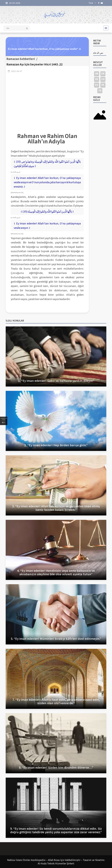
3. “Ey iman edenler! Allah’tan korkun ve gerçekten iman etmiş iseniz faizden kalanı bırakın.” (56, 508)
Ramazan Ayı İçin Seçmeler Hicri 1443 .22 (34, 64)
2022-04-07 (17, 71)
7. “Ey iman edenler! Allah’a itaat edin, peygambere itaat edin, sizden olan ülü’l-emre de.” (56, 701)
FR (97, 79)
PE (103, 85)
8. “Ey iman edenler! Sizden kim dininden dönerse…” (56, 767)
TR (100, 90)
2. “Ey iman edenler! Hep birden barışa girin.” (56, 445)
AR (97, 73)
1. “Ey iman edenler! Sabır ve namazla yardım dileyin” (56, 381)
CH (103, 79)
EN (103, 73)
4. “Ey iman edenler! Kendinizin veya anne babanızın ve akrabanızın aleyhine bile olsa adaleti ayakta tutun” (56, 572)
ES (97, 85)
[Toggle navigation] (105, 28)
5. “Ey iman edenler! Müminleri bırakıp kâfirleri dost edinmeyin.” (56, 639)
